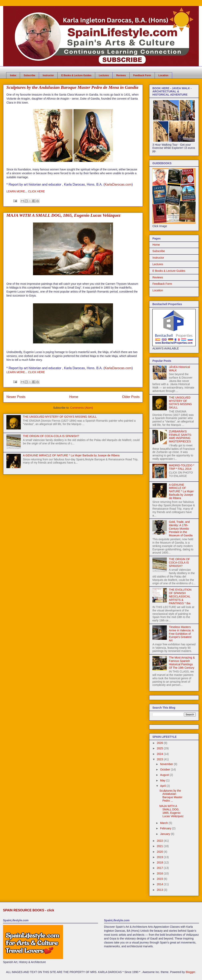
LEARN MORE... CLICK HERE (26, 191)
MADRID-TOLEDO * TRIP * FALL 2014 (182, 467)
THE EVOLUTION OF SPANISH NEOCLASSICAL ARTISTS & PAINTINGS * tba (180, 596)
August (165, 775)
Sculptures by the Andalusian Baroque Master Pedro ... (171, 796)
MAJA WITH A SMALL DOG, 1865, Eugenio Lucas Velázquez (63, 215)
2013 (160, 890)
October (165, 769)
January (165, 834)
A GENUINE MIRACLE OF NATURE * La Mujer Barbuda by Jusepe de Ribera (71, 455)
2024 (160, 754)
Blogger (190, 972)
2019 (160, 857)
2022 (160, 841)
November (167, 764)
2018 (160, 862)
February (166, 828)
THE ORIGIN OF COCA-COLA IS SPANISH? (51, 436)
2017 (160, 868)
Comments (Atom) (82, 408)
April (163, 786)
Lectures (104, 75)
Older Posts (131, 397)
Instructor (48, 75)
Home (74, 397)
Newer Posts (16, 397)
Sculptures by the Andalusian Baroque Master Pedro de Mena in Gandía (72, 87)
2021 (160, 846)
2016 (160, 873)
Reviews (121, 75)
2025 (160, 748)
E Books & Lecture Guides (76, 75)
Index (13, 75)
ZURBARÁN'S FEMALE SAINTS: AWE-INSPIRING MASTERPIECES (180, 436)
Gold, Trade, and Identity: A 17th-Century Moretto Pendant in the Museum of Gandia (181, 529)
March (164, 823)
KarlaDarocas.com (118, 184)
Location (163, 75)
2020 (160, 852)
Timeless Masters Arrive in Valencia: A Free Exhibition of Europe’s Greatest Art (181, 634)
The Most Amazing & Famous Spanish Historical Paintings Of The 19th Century (182, 663)
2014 (160, 884)
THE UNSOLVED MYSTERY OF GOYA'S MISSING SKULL (60, 417)
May (163, 780)
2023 (160, 759)
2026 (160, 743)
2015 (160, 879)
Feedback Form (142, 75)
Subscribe (29, 75)
